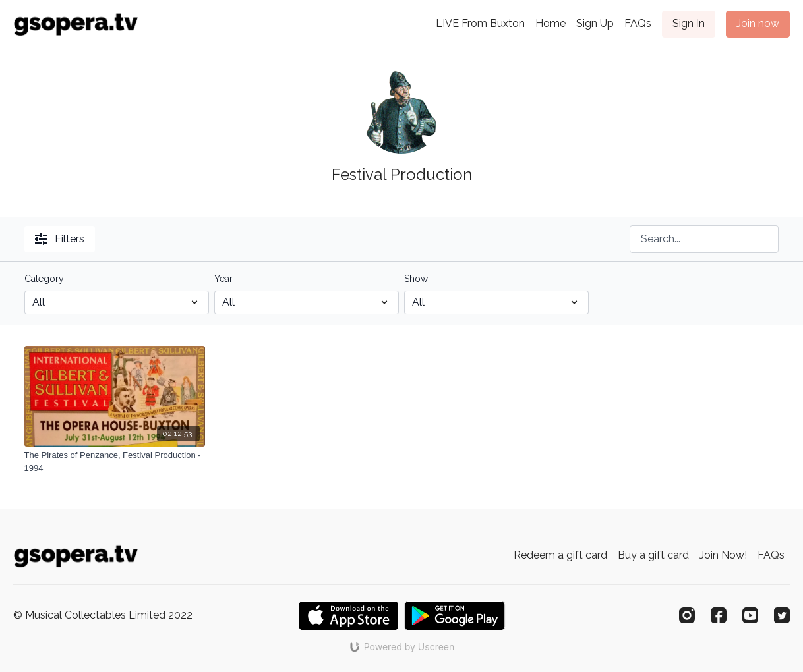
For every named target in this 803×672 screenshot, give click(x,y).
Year (223, 279)
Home (550, 23)
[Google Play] (455, 616)
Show (416, 279)
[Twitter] (782, 615)
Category (44, 279)
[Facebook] (719, 615)
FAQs (638, 23)
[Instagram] (687, 615)
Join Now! (723, 555)
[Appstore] (348, 616)
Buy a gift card (653, 555)
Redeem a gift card (560, 555)
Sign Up (595, 23)
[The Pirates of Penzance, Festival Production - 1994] (115, 462)
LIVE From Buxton (480, 23)
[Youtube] (750, 615)
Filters (60, 239)
